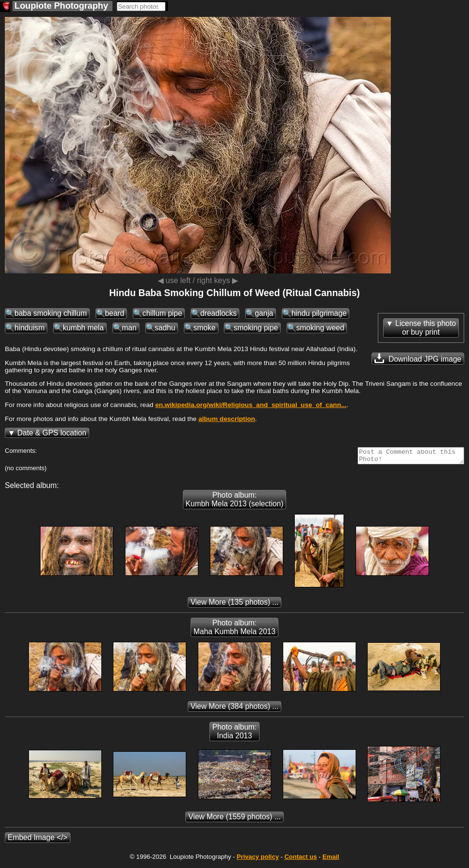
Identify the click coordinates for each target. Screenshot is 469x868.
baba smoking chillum (51, 313)
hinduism (29, 328)
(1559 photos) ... (234, 820)
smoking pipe (256, 328)
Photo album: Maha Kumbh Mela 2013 (234, 630)
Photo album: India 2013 (234, 734)
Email (331, 860)
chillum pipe (162, 313)
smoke (205, 328)
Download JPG (418, 358)
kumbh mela (83, 328)
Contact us (300, 860)
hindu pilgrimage (319, 313)
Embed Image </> (38, 840)
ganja (264, 313)
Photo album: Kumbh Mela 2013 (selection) (235, 502)
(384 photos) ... (235, 709)
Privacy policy (257, 860)
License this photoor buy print (426, 328)
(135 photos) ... (235, 605)
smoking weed (320, 328)
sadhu (165, 328)
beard (115, 313)
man (129, 328)
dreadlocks (218, 313)
